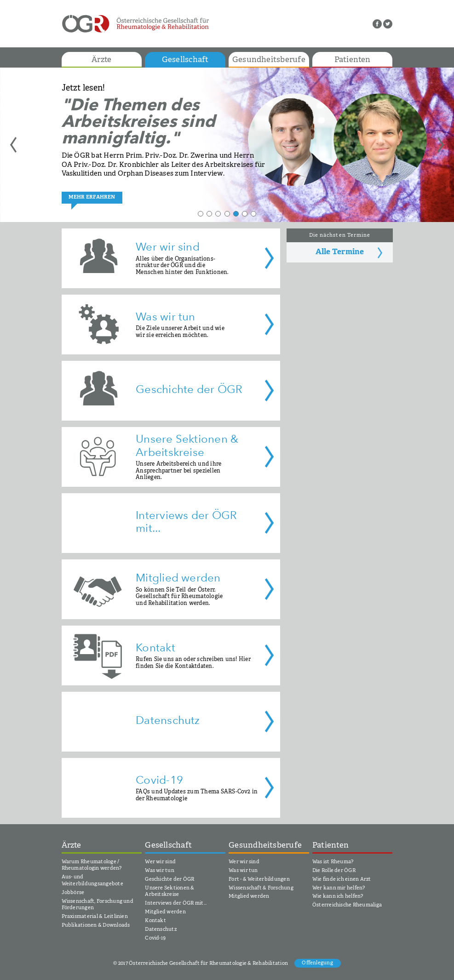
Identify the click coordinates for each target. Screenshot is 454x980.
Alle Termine (340, 252)
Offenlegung (317, 963)
